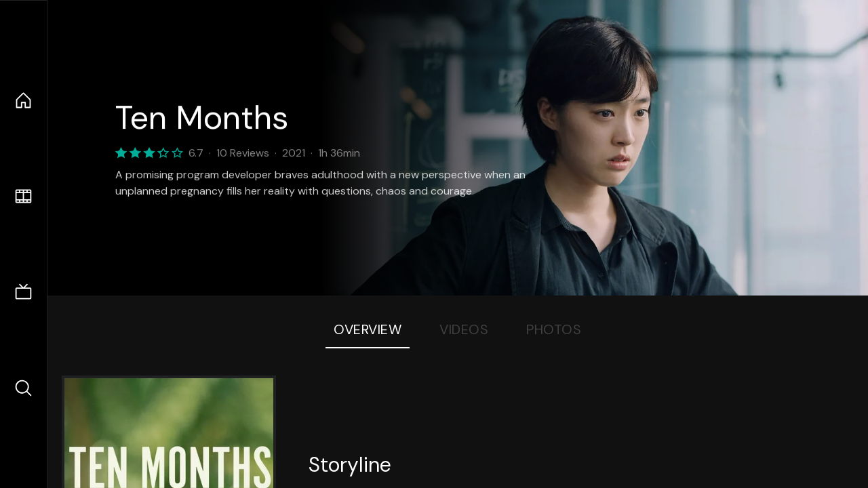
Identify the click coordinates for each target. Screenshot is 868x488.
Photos (554, 329)
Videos (464, 329)
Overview (368, 329)
